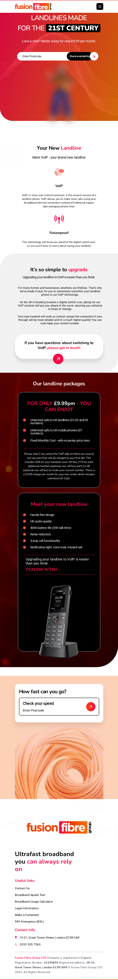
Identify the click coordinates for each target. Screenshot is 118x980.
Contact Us (22, 888)
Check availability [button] (80, 56)
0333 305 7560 (30, 944)
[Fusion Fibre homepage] (59, 836)
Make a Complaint (27, 915)
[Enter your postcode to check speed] (59, 707)
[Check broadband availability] (91, 707)
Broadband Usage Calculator (34, 902)
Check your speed (38, 703)
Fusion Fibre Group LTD (31, 958)
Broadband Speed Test (30, 895)
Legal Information (27, 908)
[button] (100, 6)
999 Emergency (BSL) (29, 922)
